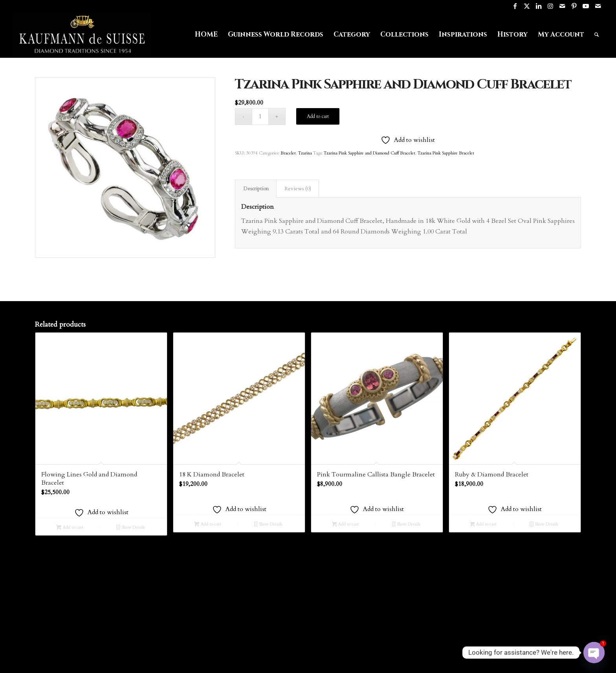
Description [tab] (256, 189)
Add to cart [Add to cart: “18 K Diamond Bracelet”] (208, 525)
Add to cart (318, 116)
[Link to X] (527, 6)
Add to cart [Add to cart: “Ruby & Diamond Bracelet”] (483, 525)
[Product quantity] (260, 117)
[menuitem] (206, 35)
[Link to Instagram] (551, 6)
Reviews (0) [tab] (298, 189)
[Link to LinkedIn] (539, 6)
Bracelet (288, 153)
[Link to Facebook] (515, 6)
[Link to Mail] (562, 6)
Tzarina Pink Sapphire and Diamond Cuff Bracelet (369, 153)
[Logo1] (82, 35)
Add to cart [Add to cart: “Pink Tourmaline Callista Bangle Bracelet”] (346, 525)
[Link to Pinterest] (574, 6)
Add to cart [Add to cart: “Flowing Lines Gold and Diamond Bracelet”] (70, 528)
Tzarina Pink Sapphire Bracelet (446, 153)
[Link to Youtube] (586, 6)
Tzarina (305, 153)
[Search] (597, 35)
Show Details (130, 528)
